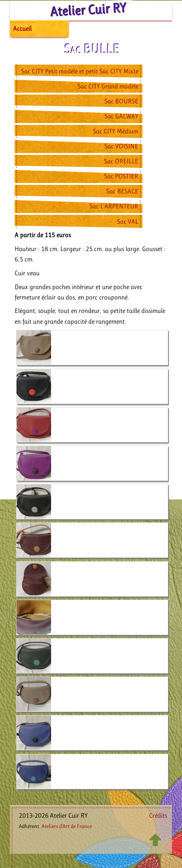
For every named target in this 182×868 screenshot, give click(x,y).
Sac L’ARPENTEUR (114, 206)
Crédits (158, 815)
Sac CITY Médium (116, 131)
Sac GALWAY (121, 116)
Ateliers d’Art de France (67, 826)
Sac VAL (128, 221)
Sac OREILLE (121, 161)
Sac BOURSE (121, 101)
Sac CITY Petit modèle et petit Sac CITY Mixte (80, 71)
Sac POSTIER (121, 176)
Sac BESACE (122, 191)
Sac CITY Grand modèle (108, 86)
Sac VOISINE (121, 146)
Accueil (22, 28)
